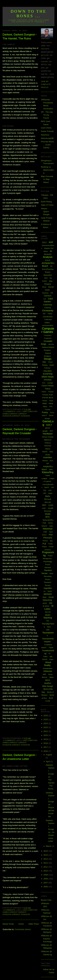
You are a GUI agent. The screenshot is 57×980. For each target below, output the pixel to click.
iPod (51, 461)
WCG (48, 680)
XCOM (48, 701)
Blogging (48, 284)
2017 (46, 747)
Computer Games (48, 330)
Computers (48, 335)
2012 (46, 863)
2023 (46, 727)
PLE (44, 544)
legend (47, 487)
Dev (44, 362)
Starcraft (48, 612)
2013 (46, 859)
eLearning (48, 374)
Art (51, 266)
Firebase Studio (48, 395)
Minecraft (48, 502)
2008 (46, 879)
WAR (44, 674)
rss (44, 591)
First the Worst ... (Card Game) (47, 145)
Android (48, 260)
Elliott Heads (48, 377)
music (48, 514)
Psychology (48, 562)
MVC (48, 517)
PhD (51, 535)
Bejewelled (48, 275)
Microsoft (48, 499)
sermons (48, 594)
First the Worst (48, 398)
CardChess (48, 305)
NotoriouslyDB (47, 138)
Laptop (48, 475)
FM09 (51, 404)
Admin (46, 251)
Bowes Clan (46, 900)
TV (49, 653)
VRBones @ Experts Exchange (46, 939)
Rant (51, 573)
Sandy (50, 591)
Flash (51, 401)
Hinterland (48, 446)
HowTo (45, 452)
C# (52, 293)
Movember (48, 511)
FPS (51, 407)
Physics (45, 541)
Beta (46, 278)
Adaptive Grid (49, 248)
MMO (44, 505)
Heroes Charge (48, 437)
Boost (44, 287)
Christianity (48, 310)
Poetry (51, 544)
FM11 (45, 407)
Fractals (48, 410)
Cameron (48, 296)
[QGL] (44, 242)
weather (48, 683)
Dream (50, 362)
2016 (46, 751)
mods (44, 508)
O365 (45, 532)
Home (21, 924)
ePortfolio (48, 380)
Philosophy (48, 538)
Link (50, 490)
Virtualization (48, 668)
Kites (51, 469)
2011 (46, 867)
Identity (48, 455)
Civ (44, 314)
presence (48, 550)
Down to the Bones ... (28, 14)
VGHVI (45, 659)
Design (48, 359)
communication (48, 325)
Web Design (48, 686)
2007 (46, 883)
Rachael (48, 567)
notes (51, 526)
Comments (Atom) (23, 929)
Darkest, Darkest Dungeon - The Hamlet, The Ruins (20, 36)
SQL (51, 603)
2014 (46, 855)
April (48, 761)
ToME (48, 630)
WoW (51, 698)
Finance (51, 392)
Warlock (45, 677)
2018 (46, 743)
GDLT (49, 425)
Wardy (51, 674)
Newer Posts (8, 924)
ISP (48, 464)
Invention (48, 457)
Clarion (50, 314)
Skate (45, 597)
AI (51, 251)
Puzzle (48, 564)
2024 (46, 723)
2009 (46, 875)
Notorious (45, 135)
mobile (51, 505)
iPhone (45, 461)
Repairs (48, 579)
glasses (48, 428)
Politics (45, 547)
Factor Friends (47, 131)
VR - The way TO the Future (47, 115)
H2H (51, 431)
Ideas (51, 452)
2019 (46, 739)
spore (45, 603)
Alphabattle (48, 254)
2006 (46, 887)
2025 (46, 719)
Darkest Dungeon (21, 416)
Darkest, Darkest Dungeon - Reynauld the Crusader (20, 431)
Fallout (48, 389)
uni (51, 656)
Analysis (48, 257)
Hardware (48, 434)
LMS (45, 493)
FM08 (45, 404)
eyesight (50, 383)
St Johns (46, 606)
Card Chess (46, 128)
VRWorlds (48, 671)
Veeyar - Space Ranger (45, 211)
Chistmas (48, 308)
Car (45, 299)
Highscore (48, 440)
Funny (45, 412)
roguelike (48, 588)
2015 (46, 851)
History (48, 449)
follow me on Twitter (49, 971)
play (51, 541)
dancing (51, 344)
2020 (46, 735)
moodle (51, 508)
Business (46, 293)
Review (48, 585)
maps (50, 493)
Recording (48, 576)
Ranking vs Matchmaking (47, 170)
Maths (48, 496)
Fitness (45, 401)
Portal (51, 547)
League (44, 478)
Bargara (48, 272)
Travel (51, 648)
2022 (46, 731)
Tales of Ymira (47, 205)
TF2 (48, 621)
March (49, 846)
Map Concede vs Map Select (47, 179)
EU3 (44, 383)
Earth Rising (46, 202)
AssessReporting (48, 269)
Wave (51, 677)
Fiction (44, 392)
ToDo (49, 627)
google (45, 431)
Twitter (45, 657)
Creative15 (48, 338)
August (49, 755)
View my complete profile (46, 84)
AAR (25, 412)
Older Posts (34, 924)
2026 (46, 716)
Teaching (48, 618)
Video (51, 659)
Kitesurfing (48, 472)
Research (48, 582)
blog (51, 281)
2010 (46, 871)
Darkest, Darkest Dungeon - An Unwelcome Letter (20, 757)
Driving (45, 365)
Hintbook (48, 443)
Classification (48, 317)
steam (48, 615)
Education (48, 371)
